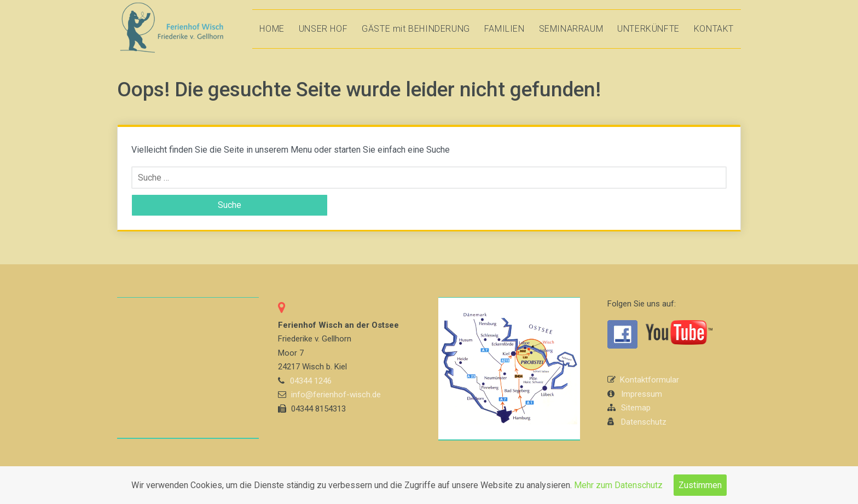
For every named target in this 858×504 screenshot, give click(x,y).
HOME (272, 29)
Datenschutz (644, 422)
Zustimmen (700, 485)
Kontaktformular (650, 380)
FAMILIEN (505, 29)
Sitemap (636, 408)
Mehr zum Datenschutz (618, 485)
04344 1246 (311, 381)
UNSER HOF (323, 29)
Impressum (642, 394)
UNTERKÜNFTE (648, 29)
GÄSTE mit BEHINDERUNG (416, 29)
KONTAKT (714, 29)
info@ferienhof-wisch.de (336, 395)
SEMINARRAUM (571, 29)
